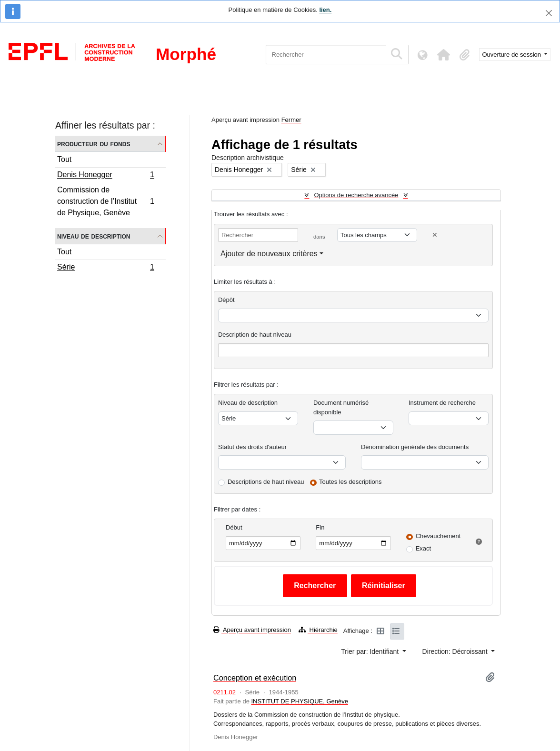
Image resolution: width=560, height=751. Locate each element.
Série (105, 268)
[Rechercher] (326, 55)
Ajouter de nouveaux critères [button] (269, 254)
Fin (320, 527)
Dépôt (226, 300)
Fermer (291, 120)
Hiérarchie (318, 630)
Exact (424, 548)
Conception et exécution (255, 678)
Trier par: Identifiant (371, 651)
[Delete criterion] (435, 235)
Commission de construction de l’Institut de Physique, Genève (105, 201)
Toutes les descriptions (350, 482)
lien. (325, 10)
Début (234, 527)
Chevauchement (438, 536)
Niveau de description (94, 236)
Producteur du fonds (94, 144)
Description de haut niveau (255, 335)
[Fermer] (549, 13)
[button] (444, 55)
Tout (64, 159)
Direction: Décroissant (456, 651)
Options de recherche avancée (356, 195)
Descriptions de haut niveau (266, 482)
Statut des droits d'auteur (252, 447)
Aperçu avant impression (252, 630)
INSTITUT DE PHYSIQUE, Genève (299, 701)
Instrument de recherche (442, 403)
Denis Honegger (105, 176)
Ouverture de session (513, 55)
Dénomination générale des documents (415, 447)
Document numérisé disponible (341, 407)
